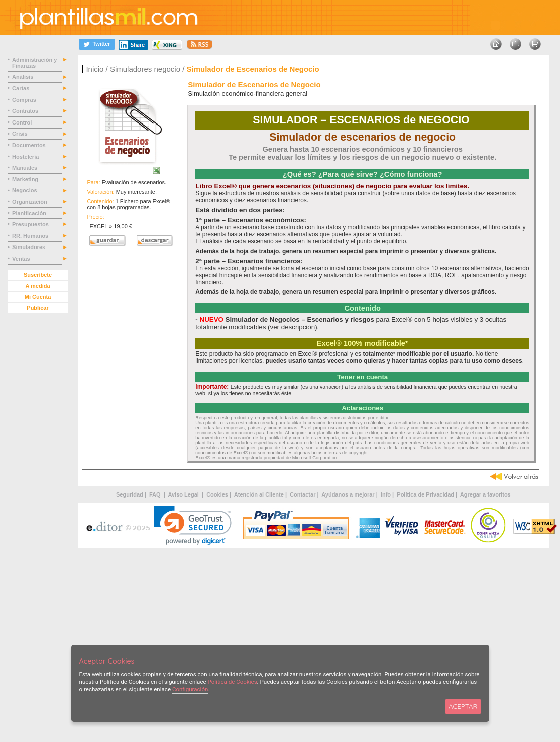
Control (23, 122)
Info (386, 494)
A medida (37, 286)
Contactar (303, 494)
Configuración (190, 689)
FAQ (156, 494)
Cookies (217, 494)
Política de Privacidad (425, 494)
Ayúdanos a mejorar (348, 494)
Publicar (37, 308)
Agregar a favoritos (485, 494)
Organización (30, 202)
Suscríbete (38, 275)
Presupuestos (31, 224)
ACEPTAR (463, 706)
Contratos (26, 111)
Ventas (22, 259)
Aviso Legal (184, 494)
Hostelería (26, 157)
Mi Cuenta (38, 297)
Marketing (26, 179)
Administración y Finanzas (34, 63)
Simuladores (29, 247)
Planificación (30, 213)
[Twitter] (97, 44)
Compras (25, 100)
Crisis (21, 134)
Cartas (21, 88)
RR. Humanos (31, 236)
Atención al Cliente (259, 494)
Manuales (26, 168)
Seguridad (130, 494)
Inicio (95, 69)
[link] (193, 525)
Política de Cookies (232, 682)
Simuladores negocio (145, 69)
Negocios (25, 190)
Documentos (30, 145)
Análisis (23, 77)
